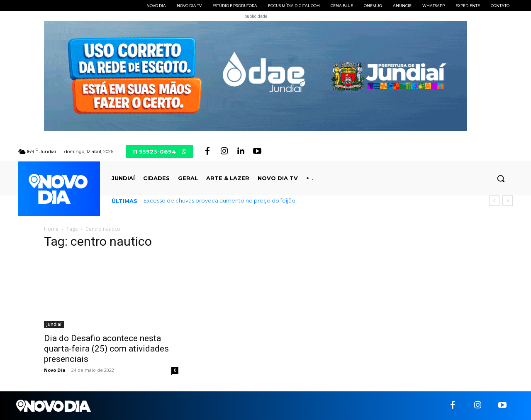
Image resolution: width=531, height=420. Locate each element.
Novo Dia (55, 370)
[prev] (494, 201)
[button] (501, 178)
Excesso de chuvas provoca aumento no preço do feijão (219, 200)
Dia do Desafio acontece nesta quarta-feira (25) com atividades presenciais (106, 349)
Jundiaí (54, 324)
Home (51, 229)
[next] (508, 201)
